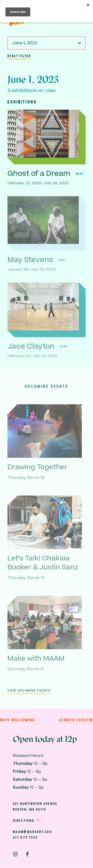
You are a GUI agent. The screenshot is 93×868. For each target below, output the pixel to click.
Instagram (15, 854)
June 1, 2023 (25, 43)
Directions (24, 821)
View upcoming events (29, 690)
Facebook (27, 854)
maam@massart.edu (32, 832)
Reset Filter (19, 56)
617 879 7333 (25, 837)
